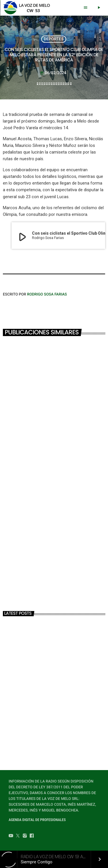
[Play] (99, 8)
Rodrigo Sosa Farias (47, 294)
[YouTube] (11, 836)
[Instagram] (25, 836)
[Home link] (28, 8)
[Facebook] (32, 836)
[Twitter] (18, 836)
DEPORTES (54, 39)
